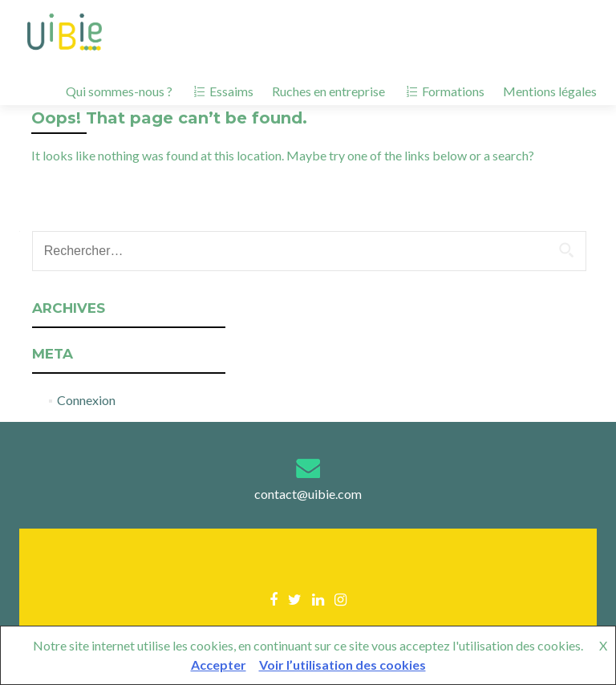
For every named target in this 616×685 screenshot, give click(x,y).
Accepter (219, 665)
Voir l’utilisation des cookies (342, 665)
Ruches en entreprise (328, 91)
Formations (444, 91)
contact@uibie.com (308, 494)
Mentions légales (550, 91)
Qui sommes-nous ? (119, 91)
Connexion (86, 400)
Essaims (222, 91)
